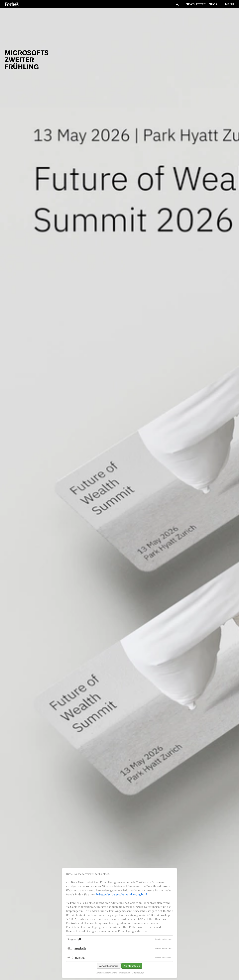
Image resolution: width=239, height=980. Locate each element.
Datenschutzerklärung (106, 973)
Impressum (124, 973)
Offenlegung (138, 973)
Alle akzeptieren (132, 966)
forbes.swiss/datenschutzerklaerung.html (121, 894)
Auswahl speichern (109, 966)
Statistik (80, 948)
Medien (79, 958)
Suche (177, 4)
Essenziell (74, 939)
